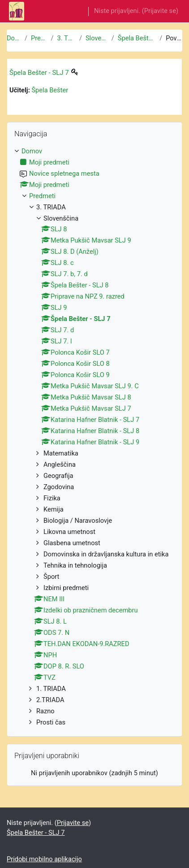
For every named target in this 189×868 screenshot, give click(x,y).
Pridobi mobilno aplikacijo (44, 859)
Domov (14, 38)
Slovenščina (97, 38)
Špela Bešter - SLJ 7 (137, 38)
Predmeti (39, 38)
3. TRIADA (67, 38)
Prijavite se (160, 11)
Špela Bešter (50, 90)
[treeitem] (94, 437)
